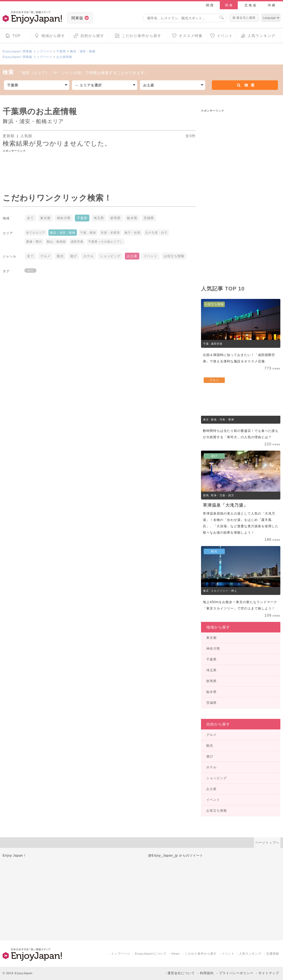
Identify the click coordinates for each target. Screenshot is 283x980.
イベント (150, 256)
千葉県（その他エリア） (106, 242)
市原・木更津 (110, 233)
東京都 (45, 218)
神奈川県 (64, 218)
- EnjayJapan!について (150, 954)
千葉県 (61, 51)
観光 (60, 256)
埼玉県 (99, 218)
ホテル (88, 256)
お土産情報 (64, 57)
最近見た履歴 (244, 18)
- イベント (227, 954)
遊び (74, 256)
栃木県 (132, 218)
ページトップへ (267, 843)
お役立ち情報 (174, 256)
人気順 (26, 136)
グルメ (45, 256)
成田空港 (77, 242)
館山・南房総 (56, 242)
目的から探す (218, 724)
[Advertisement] (99, 165)
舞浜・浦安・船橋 (83, 51)
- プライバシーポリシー (235, 973)
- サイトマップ (268, 973)
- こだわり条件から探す (200, 954)
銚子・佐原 (133, 233)
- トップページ (119, 954)
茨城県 (149, 218)
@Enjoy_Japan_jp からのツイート (176, 856)
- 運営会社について (180, 973)
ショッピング (110, 256)
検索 (246, 85)
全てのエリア (36, 233)
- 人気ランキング (249, 954)
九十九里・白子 (156, 233)
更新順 (9, 136)
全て (30, 218)
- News (175, 954)
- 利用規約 (206, 973)
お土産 (132, 256)
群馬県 (115, 218)
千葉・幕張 (88, 233)
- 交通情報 (271, 954)
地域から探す (218, 627)
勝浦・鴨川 (34, 242)
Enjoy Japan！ (15, 856)
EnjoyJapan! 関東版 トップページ (28, 51)
